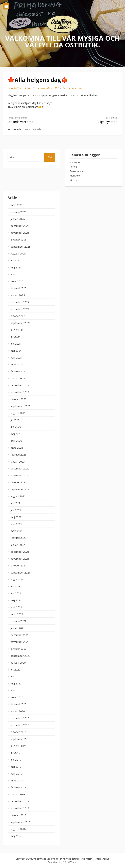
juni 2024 (16, 344)
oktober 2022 (19, 482)
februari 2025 (18, 288)
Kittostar (75, 180)
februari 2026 (18, 212)
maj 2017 (16, 836)
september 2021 (20, 573)
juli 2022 (15, 503)
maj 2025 (16, 267)
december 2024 (20, 302)
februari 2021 (18, 621)
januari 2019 (18, 794)
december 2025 (20, 226)
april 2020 (16, 690)
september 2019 (20, 739)
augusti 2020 (18, 663)
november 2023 (20, 392)
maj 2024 (16, 351)
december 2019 (20, 718)
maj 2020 (16, 683)
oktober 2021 (19, 565)
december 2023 (20, 385)
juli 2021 (15, 586)
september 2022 (20, 489)
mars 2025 (17, 281)
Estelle (74, 167)
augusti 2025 (18, 253)
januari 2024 (18, 378)
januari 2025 (18, 295)
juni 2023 (16, 427)
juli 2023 (15, 420)
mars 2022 (17, 531)
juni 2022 (16, 510)
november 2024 (20, 309)
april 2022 (16, 524)
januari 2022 (18, 545)
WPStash (72, 862)
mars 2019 (17, 780)
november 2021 (20, 559)
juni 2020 (16, 676)
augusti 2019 (18, 746)
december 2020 (20, 635)
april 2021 (16, 607)
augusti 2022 (18, 496)
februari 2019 (18, 787)
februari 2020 (18, 704)
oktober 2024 (19, 316)
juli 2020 (15, 669)
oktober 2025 (19, 240)
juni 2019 (16, 760)
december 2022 (20, 468)
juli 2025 (15, 260)
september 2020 (20, 656)
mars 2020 (17, 697)
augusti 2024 (18, 330)
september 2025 (20, 247)
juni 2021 (16, 593)
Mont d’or (75, 175)
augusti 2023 (18, 413)
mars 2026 (17, 205)
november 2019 (20, 725)
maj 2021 (16, 600)
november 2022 (20, 475)
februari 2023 (18, 455)
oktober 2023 (19, 399)
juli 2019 (15, 753)
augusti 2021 (18, 579)
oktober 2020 (19, 649)
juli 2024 (15, 337)
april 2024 (16, 358)
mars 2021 (17, 614)
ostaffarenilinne (21, 88)
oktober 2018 (19, 815)
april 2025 (16, 274)
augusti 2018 (18, 829)
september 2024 (20, 323)
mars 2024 (17, 364)
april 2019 (16, 774)
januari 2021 (18, 628)
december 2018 (20, 801)
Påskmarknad (77, 171)
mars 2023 (17, 448)
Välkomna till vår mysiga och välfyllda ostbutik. (62, 41)
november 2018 (20, 808)
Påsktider (75, 162)
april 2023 (16, 441)
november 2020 (20, 642)
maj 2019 (16, 767)
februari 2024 (18, 371)
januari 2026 (18, 219)
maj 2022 (16, 517)
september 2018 (20, 822)
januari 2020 (18, 711)
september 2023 (20, 406)
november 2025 (20, 233)
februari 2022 (18, 538)
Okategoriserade (72, 88)
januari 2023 (18, 462)
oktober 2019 (19, 732)
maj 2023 (16, 434)
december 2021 (20, 552)
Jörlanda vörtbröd (32, 120)
